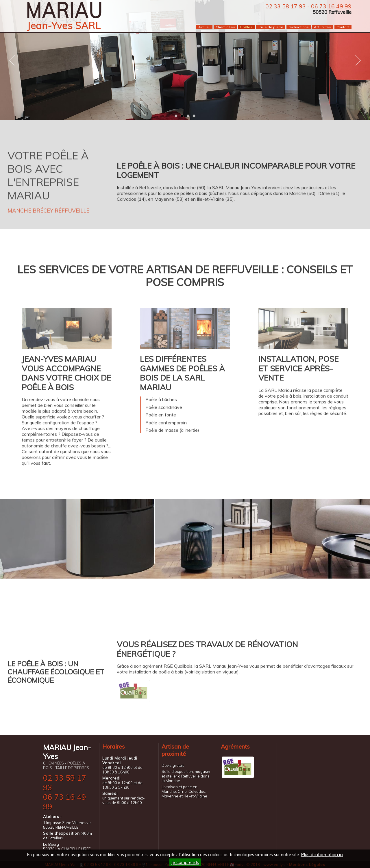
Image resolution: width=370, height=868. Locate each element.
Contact (343, 27)
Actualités (322, 27)
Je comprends (185, 862)
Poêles (246, 27)
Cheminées (225, 27)
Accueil (204, 27)
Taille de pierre (271, 27)
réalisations (299, 27)
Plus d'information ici (322, 854)
